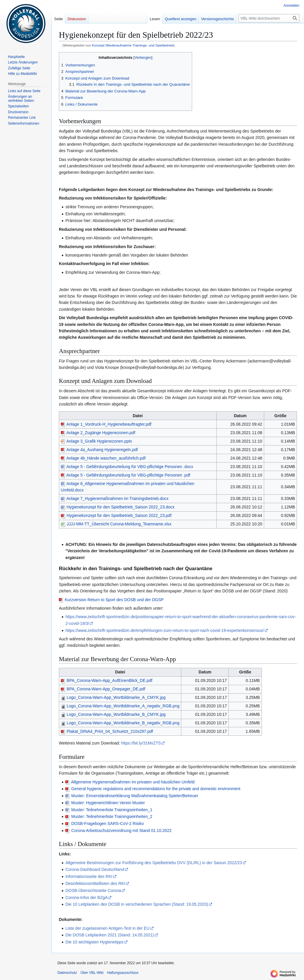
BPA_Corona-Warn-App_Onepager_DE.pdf (103, 689)
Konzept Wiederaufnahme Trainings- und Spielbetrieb (133, 45)
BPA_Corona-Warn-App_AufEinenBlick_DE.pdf (107, 680)
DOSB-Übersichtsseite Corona (93, 890)
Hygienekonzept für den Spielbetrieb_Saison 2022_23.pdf (116, 515)
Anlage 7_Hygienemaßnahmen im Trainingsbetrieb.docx (115, 498)
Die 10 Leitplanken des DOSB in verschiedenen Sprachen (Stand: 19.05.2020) (137, 904)
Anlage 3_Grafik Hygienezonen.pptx (97, 441)
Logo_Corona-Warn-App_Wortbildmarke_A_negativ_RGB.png (120, 706)
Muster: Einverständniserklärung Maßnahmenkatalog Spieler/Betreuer (135, 796)
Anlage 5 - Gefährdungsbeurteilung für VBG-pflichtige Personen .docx (127, 467)
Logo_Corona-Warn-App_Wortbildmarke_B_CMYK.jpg (113, 714)
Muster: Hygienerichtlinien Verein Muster (108, 803)
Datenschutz (67, 973)
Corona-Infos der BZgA (86, 898)
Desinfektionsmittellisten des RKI (95, 883)
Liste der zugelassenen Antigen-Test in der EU (107, 928)
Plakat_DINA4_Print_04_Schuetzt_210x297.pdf (107, 731)
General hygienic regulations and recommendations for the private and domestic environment (156, 789)
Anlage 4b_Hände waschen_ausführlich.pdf (103, 458)
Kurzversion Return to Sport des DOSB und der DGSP (114, 600)
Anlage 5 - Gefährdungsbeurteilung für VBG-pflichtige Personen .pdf (126, 475)
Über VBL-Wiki (92, 973)
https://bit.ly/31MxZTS (141, 743)
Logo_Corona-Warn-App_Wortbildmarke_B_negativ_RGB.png (120, 723)
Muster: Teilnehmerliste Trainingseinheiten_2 (112, 816)
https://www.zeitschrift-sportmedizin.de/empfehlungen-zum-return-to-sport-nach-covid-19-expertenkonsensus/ (165, 630)
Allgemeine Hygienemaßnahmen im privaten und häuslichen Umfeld (133, 782)
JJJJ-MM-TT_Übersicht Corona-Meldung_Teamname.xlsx (116, 524)
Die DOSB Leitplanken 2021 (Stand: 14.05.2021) (110, 935)
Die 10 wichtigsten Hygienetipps (94, 942)
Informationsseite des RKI (89, 876)
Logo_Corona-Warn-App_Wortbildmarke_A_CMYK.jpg (113, 697)
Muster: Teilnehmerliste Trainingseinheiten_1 (112, 810)
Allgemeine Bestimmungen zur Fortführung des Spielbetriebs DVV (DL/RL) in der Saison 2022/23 (154, 863)
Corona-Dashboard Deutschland (95, 869)
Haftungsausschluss (123, 973)
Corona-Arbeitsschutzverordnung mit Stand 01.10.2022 (121, 831)
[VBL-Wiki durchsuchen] (269, 18)
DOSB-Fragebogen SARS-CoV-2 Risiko (107, 823)
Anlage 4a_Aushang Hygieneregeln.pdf (99, 450)
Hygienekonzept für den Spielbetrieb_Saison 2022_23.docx (118, 507)
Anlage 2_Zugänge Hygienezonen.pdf (98, 433)
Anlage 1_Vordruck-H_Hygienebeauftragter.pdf (106, 424)
